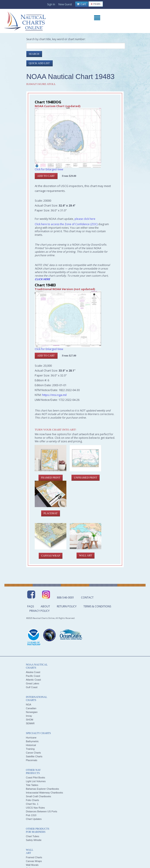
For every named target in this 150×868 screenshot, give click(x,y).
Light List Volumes (36, 781)
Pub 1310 (31, 815)
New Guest (65, 4)
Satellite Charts (34, 756)
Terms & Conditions (97, 606)
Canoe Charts (33, 753)
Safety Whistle (34, 840)
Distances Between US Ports (41, 811)
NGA (29, 705)
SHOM (30, 720)
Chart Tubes (33, 836)
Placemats (32, 760)
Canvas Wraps (34, 861)
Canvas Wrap (51, 556)
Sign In (51, 4)
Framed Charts (34, 857)
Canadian (31, 708)
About (45, 606)
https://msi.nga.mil (54, 395)
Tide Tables (32, 785)
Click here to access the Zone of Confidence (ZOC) (66, 224)
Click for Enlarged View (49, 169)
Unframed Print (86, 478)
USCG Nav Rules (35, 808)
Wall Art (86, 555)
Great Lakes (33, 683)
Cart (81, 4)
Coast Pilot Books (36, 777)
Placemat (51, 513)
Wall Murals (32, 865)
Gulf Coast (32, 687)
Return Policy (67, 606)
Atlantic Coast (33, 680)
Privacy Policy (39, 611)
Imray (29, 716)
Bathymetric (32, 741)
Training (30, 749)
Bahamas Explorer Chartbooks (42, 789)
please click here (85, 219)
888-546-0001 (65, 597)
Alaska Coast (33, 672)
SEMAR (30, 723)
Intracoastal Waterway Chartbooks (44, 793)
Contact (87, 597)
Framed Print (51, 478)
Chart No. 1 (32, 804)
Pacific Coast (33, 676)
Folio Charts (32, 800)
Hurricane (31, 738)
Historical (31, 745)
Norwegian (32, 712)
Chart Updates (34, 819)
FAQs (31, 606)
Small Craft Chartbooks (38, 796)
